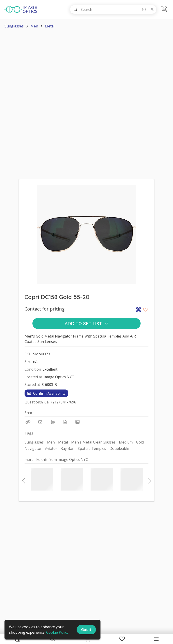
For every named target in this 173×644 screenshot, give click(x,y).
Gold (140, 442)
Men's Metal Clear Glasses (93, 442)
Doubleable (119, 448)
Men (34, 26)
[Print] (53, 422)
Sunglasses (14, 26)
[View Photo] (77, 422)
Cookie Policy (57, 632)
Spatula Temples (92, 448)
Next (148, 479)
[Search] (75, 9)
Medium (126, 442)
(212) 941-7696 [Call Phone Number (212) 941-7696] (64, 402)
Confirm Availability (46, 393)
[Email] (40, 422)
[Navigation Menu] (156, 639)
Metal (50, 26)
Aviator (51, 448)
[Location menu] (153, 9)
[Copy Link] (28, 422)
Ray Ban (67, 448)
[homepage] (22, 9)
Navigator (33, 448)
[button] (164, 9)
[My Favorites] (122, 639)
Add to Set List (87, 323)
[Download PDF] (65, 422)
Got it (86, 630)
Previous (23, 479)
